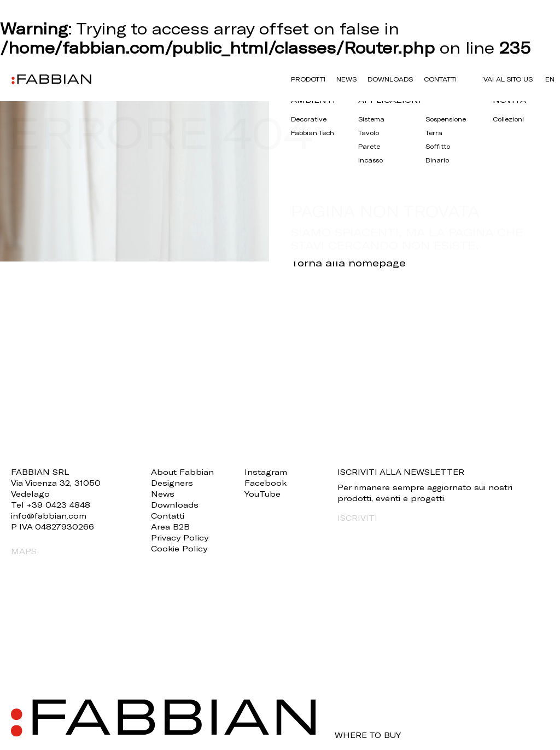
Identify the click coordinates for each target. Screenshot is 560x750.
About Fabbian (182, 472)
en (550, 79)
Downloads (390, 79)
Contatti (440, 79)
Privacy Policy (180, 537)
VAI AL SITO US (508, 79)
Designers (172, 483)
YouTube (262, 494)
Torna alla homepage (348, 263)
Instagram (266, 472)
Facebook (266, 483)
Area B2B (170, 527)
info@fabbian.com (49, 516)
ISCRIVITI (357, 518)
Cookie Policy (179, 548)
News (346, 79)
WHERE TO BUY (368, 735)
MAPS (24, 551)
